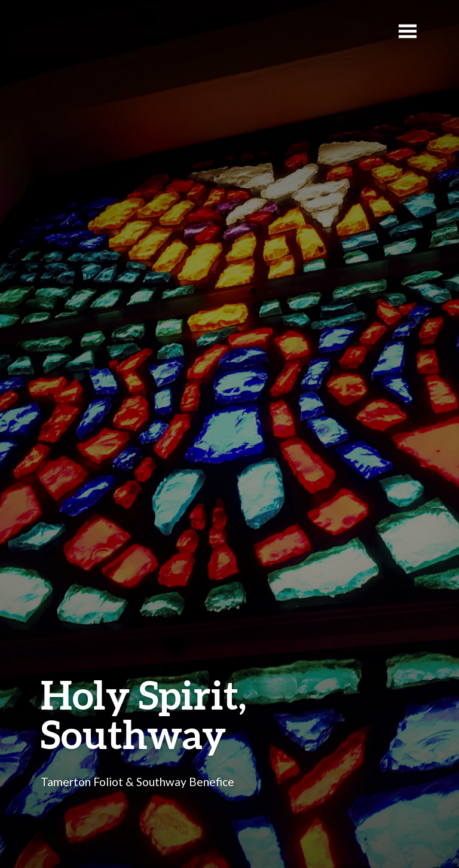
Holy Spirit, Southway (143, 714)
